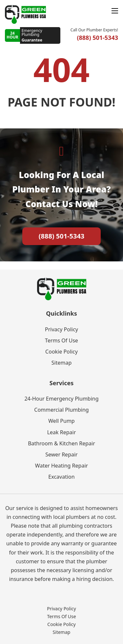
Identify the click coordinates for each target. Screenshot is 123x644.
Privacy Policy (61, 329)
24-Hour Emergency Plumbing (61, 399)
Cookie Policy (61, 352)
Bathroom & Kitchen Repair (61, 443)
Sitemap (62, 363)
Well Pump (61, 421)
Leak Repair (62, 432)
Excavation (61, 477)
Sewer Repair (61, 454)
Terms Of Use (61, 340)
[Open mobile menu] (115, 11)
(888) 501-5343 (62, 236)
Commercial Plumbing (61, 410)
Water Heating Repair (61, 466)
